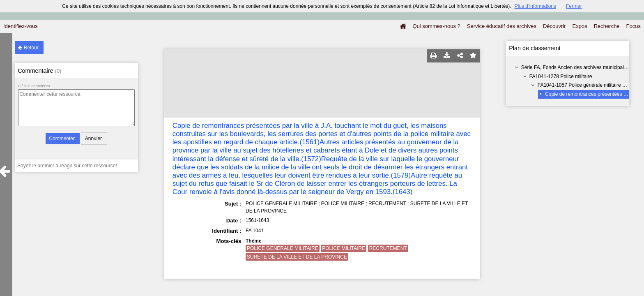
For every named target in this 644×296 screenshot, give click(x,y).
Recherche (607, 26)
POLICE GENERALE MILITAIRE (283, 248)
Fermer (574, 6)
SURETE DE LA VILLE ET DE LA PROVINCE (297, 257)
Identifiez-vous (21, 26)
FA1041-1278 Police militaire (561, 76)
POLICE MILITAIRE (344, 248)
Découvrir (554, 26)
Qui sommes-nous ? (437, 26)
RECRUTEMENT (388, 248)
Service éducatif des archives (502, 26)
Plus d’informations (535, 6)
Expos (580, 26)
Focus (634, 26)
